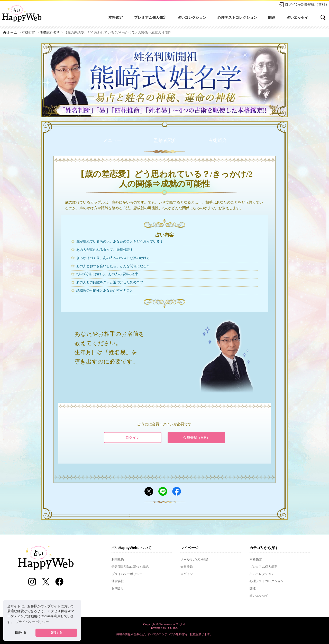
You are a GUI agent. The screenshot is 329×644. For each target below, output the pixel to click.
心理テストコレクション (237, 17)
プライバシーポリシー (127, 574)
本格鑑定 (116, 17)
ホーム (10, 33)
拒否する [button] (21, 632)
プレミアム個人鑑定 (150, 17)
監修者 (165, 141)
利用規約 (118, 560)
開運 (272, 17)
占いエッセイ (297, 17)
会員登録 (196, 437)
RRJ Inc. (172, 628)
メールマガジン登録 (194, 560)
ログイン (133, 437)
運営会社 (118, 581)
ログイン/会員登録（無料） (304, 5)
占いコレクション (192, 17)
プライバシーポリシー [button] (32, 622)
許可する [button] (56, 632)
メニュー (112, 140)
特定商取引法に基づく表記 (130, 567)
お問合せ (118, 588)
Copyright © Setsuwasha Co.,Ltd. (164, 624)
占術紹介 (218, 140)
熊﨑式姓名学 (50, 33)
